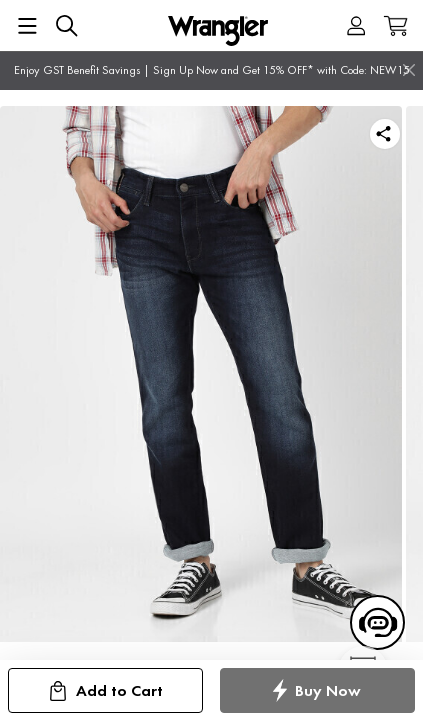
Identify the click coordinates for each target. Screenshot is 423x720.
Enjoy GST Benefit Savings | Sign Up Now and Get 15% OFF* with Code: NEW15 (212, 70)
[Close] (409, 70)
